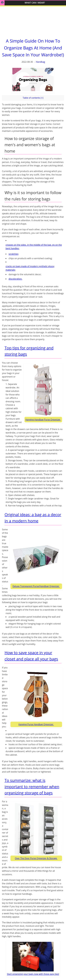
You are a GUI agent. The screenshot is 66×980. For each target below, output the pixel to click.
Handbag (40, 62)
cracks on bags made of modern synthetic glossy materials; (30, 268)
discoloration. (15, 279)
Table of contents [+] (33, 98)
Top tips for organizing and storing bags (29, 351)
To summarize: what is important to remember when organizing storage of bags (32, 787)
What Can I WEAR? (35, 3)
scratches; (14, 254)
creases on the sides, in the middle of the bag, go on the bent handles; (34, 247)
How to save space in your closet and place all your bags (31, 656)
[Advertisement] (33, 21)
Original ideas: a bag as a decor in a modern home (33, 518)
